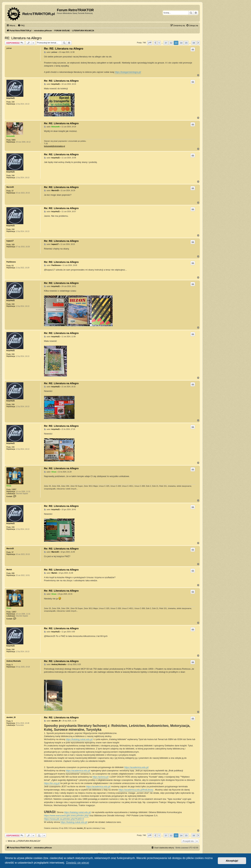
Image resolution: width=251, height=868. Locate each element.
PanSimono (11, 262)
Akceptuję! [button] (232, 861)
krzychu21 (11, 98)
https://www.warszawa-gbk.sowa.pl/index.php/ (66, 815)
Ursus (9, 486)
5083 (14, 140)
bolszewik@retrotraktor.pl (55, 146)
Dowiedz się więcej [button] (77, 863)
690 (13, 573)
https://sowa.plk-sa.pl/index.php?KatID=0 (64, 819)
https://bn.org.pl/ (52, 783)
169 (13, 245)
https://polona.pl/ (101, 777)
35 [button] (186, 43)
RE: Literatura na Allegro (23, 38)
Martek (9, 570)
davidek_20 (11, 717)
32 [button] (171, 43)
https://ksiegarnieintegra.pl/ (128, 72)
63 (13, 266)
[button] (150, 43)
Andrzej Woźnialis (14, 661)
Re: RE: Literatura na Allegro (64, 49)
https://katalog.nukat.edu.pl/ (79, 739)
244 (13, 102)
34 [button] (181, 43)
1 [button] (159, 43)
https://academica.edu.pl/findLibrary (136, 790)
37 (13, 191)
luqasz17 (10, 241)
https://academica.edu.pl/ (136, 767)
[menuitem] (21, 25)
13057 (14, 489)
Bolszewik (11, 136)
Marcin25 (10, 187)
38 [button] (194, 43)
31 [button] (166, 43)
